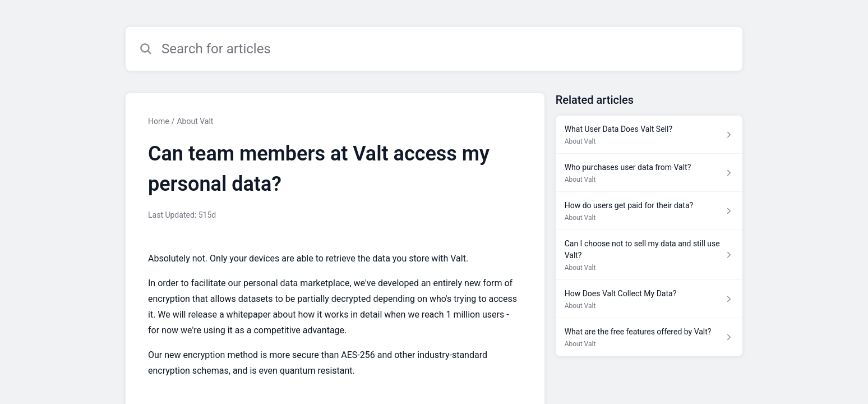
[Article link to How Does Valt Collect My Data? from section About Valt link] (649, 299)
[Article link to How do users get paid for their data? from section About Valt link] (649, 211)
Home (159, 121)
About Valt (195, 121)
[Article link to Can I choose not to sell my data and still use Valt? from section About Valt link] (649, 255)
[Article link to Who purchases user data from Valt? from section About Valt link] (649, 173)
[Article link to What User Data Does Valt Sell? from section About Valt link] (649, 135)
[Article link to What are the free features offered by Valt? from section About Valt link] (649, 337)
